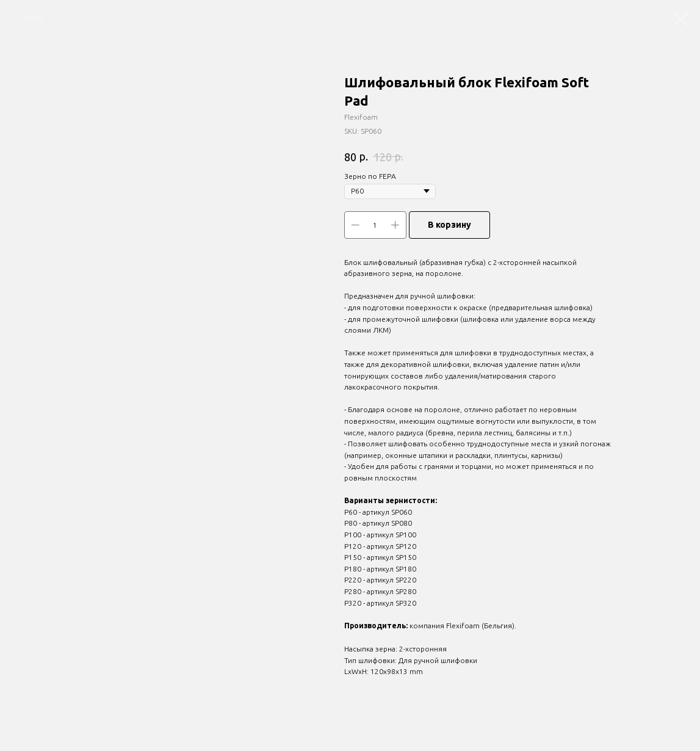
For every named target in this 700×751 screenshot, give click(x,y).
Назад (32, 17)
